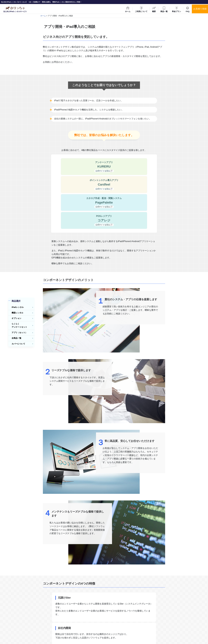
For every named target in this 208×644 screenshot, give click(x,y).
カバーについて (18, 344)
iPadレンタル (18, 307)
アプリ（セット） (19, 333)
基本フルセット (128, 601)
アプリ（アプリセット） (132, 619)
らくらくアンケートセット (19, 326)
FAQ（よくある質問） (93, 613)
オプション (16, 318)
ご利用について (90, 601)
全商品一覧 (16, 338)
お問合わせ (88, 616)
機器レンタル (17, 313)
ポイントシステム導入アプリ (129, 167)
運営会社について (106, 556)
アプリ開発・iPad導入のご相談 (173, 615)
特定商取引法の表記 (168, 619)
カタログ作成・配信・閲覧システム (79, 185)
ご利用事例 (165, 605)
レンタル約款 (166, 601)
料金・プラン (89, 609)
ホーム (43, 16)
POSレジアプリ (129, 185)
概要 (86, 605)
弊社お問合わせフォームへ (106, 569)
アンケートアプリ (79, 167)
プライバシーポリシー (169, 623)
